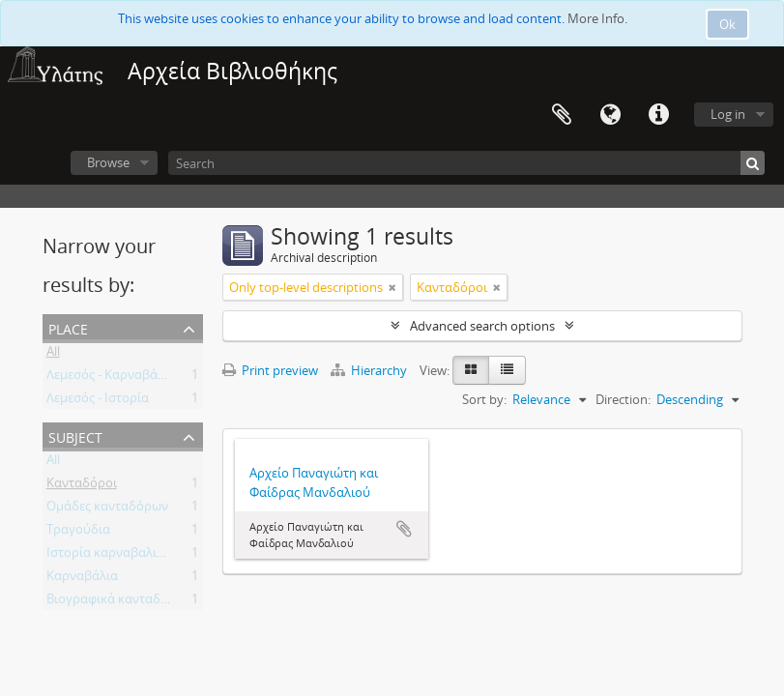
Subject (75, 435)
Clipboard (562, 115)
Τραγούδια (78, 533)
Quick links (658, 115)
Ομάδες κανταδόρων (107, 509)
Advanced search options (482, 326)
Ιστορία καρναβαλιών (110, 556)
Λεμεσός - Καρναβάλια (111, 378)
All (53, 355)
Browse (108, 162)
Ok (727, 24)
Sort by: (484, 399)
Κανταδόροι (82, 486)
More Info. (597, 18)
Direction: (623, 399)
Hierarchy (370, 370)
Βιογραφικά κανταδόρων (119, 602)
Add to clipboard (404, 529)
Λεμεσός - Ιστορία (98, 401)
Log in (728, 114)
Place (68, 327)
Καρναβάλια (82, 579)
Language (610, 115)
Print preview (270, 370)
